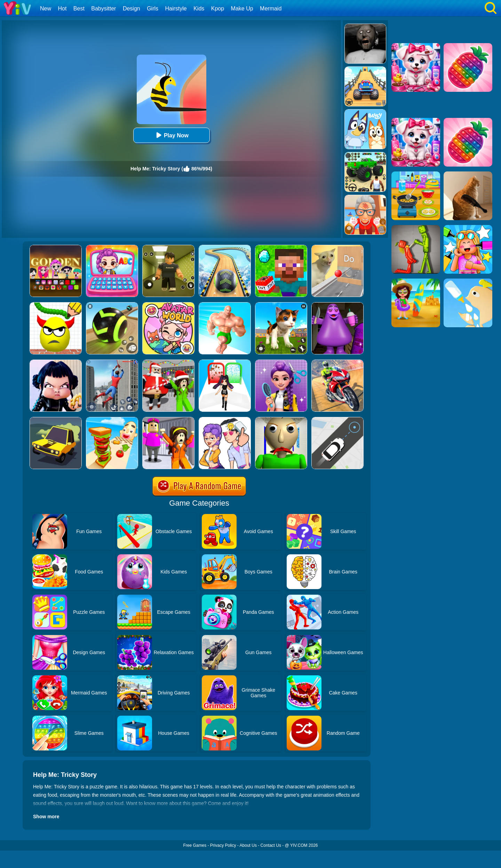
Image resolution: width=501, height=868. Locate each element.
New (46, 9)
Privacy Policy (223, 845)
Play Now (171, 135)
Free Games (195, 845)
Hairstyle (176, 9)
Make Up (242, 9)
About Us (248, 845)
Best (79, 9)
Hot (62, 9)
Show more (46, 817)
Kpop (218, 9)
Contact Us (271, 845)
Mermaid (271, 9)
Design (132, 9)
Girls (153, 9)
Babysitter (104, 9)
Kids (199, 9)
